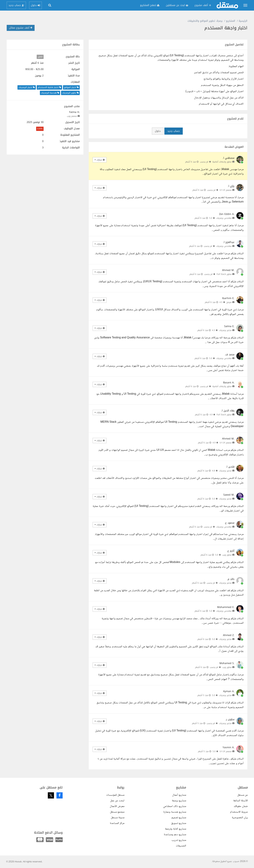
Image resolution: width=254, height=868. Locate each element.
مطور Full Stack (224, 274)
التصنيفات (181, 846)
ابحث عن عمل (117, 801)
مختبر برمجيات (225, 330)
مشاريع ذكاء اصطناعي (175, 806)
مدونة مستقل (118, 818)
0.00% (40, 129)
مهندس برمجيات (224, 218)
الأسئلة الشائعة (241, 801)
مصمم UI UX (226, 190)
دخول (158, 131)
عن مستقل (243, 795)
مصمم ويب (72, 116)
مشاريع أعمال (179, 795)
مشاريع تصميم (179, 818)
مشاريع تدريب (179, 840)
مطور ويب (227, 555)
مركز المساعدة (117, 823)
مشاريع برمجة (179, 801)
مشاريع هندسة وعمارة (175, 812)
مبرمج (229, 302)
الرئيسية (243, 21)
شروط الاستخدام (239, 812)
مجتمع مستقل (117, 812)
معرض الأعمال (117, 806)
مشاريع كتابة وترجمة (176, 829)
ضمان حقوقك (241, 806)
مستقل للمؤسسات (115, 795)
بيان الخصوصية (240, 818)
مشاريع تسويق (179, 823)
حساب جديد (174, 131)
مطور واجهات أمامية (222, 162)
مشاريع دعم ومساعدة (175, 835)
